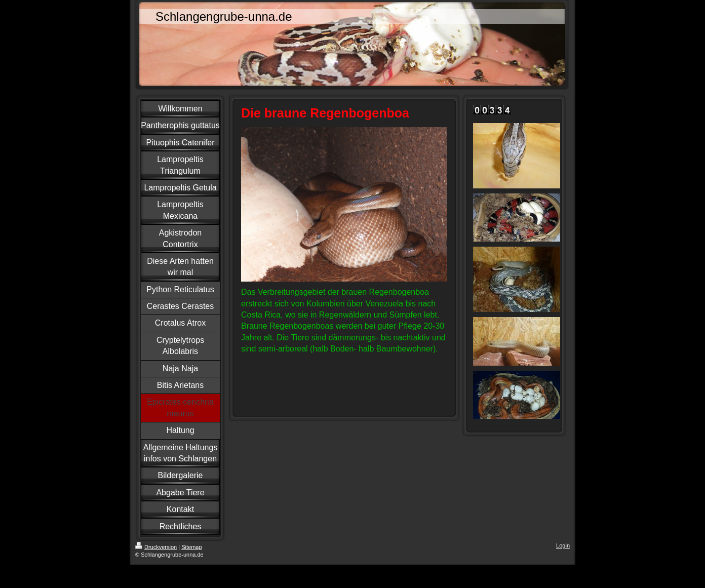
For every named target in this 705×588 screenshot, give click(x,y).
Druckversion (156, 547)
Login (563, 545)
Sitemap (191, 547)
